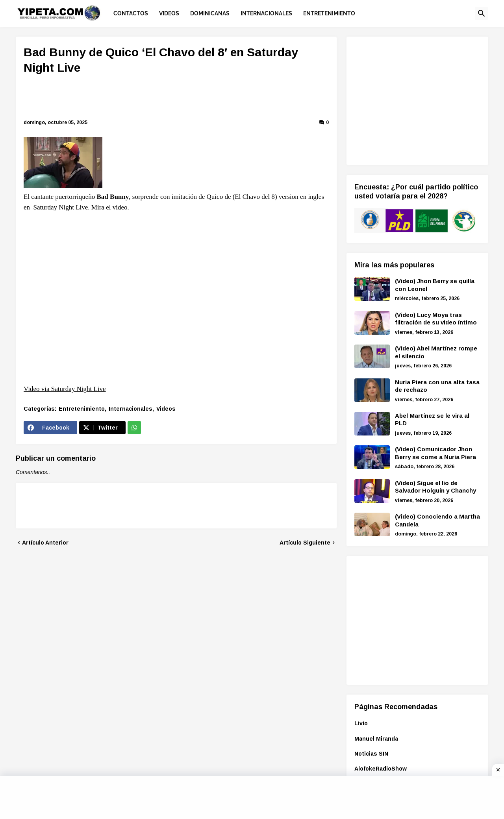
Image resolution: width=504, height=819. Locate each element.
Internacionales (131, 409)
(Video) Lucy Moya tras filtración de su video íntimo (436, 319)
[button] (482, 13)
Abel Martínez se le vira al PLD (432, 420)
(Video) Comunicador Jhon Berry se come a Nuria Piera (435, 453)
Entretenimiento (82, 409)
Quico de (219, 197)
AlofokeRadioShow (381, 769)
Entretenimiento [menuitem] (329, 13)
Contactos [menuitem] (131, 13)
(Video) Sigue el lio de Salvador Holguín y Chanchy (435, 487)
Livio (361, 723)
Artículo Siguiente (305, 543)
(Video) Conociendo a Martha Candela (437, 520)
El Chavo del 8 (255, 197)
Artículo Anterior (45, 543)
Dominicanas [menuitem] (210, 13)
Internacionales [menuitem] (266, 13)
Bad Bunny (113, 197)
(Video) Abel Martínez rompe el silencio (436, 352)
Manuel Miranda (376, 739)
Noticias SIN (371, 754)
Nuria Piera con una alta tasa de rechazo (437, 386)
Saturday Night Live (61, 207)
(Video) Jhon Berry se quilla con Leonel (435, 285)
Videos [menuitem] (169, 13)
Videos (166, 409)
